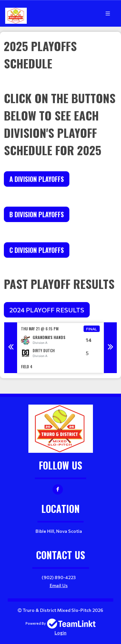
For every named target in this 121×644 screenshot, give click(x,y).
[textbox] (60, 98)
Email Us (59, 585)
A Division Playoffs (37, 179)
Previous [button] (11, 348)
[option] (60, 348)
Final (92, 329)
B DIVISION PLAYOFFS (37, 214)
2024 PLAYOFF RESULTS (47, 310)
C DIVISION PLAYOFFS (37, 250)
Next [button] (110, 348)
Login (60, 633)
